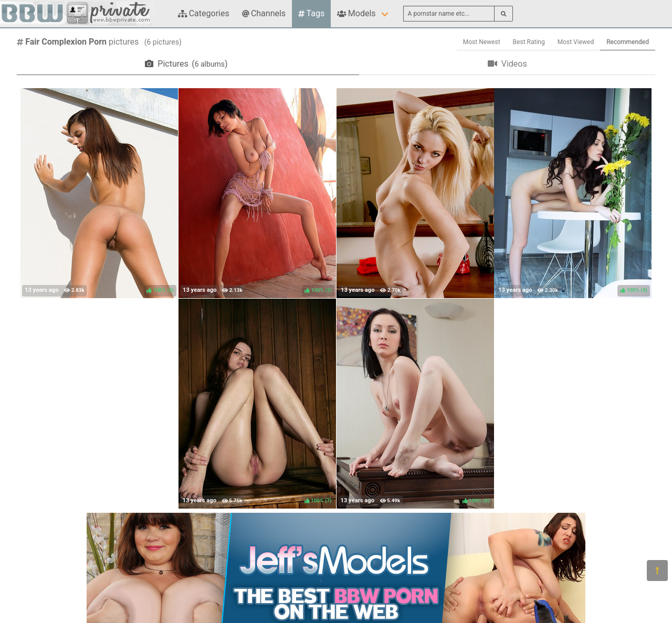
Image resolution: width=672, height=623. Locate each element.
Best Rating (529, 42)
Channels (264, 13)
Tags (311, 13)
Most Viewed (576, 42)
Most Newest (482, 42)
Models (356, 13)
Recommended (628, 42)
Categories (204, 13)
